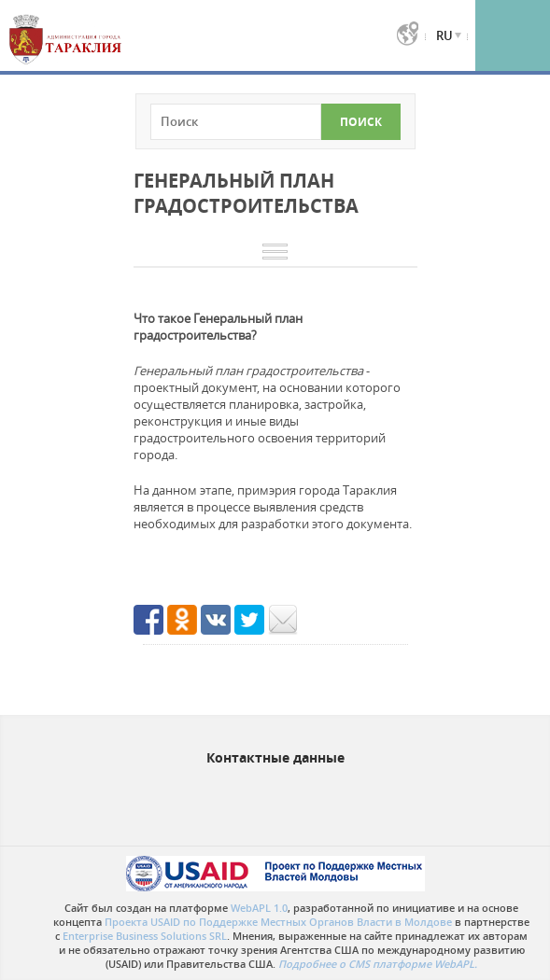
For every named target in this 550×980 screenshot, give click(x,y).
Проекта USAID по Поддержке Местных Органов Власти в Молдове (278, 922)
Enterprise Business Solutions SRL (145, 936)
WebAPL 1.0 (259, 908)
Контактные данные (275, 757)
